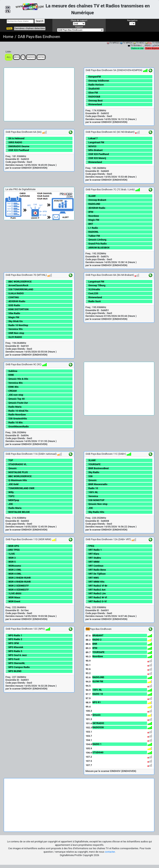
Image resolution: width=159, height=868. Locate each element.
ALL (9, 57)
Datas (41, 57)
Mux (17, 57)
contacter (110, 852)
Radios (31, 57)
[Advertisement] (39, 94)
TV (23, 57)
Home (8, 37)
